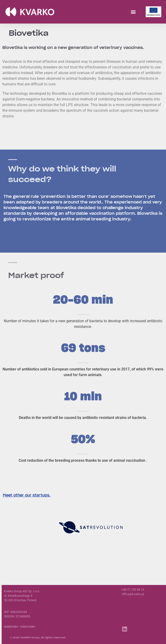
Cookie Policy (11, 626)
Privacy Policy (28, 626)
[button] (133, 12)
